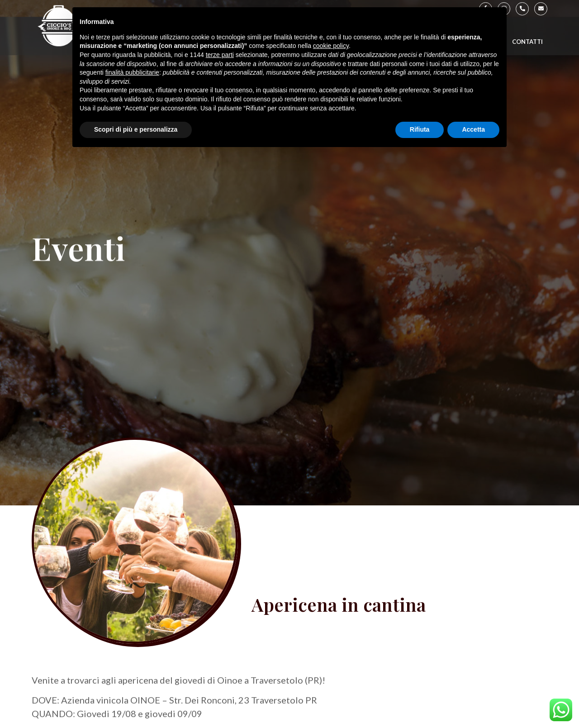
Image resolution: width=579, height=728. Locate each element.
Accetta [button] (473, 129)
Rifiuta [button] (420, 129)
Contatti (527, 42)
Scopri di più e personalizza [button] (136, 129)
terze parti (220, 55)
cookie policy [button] (331, 46)
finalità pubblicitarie (132, 72)
